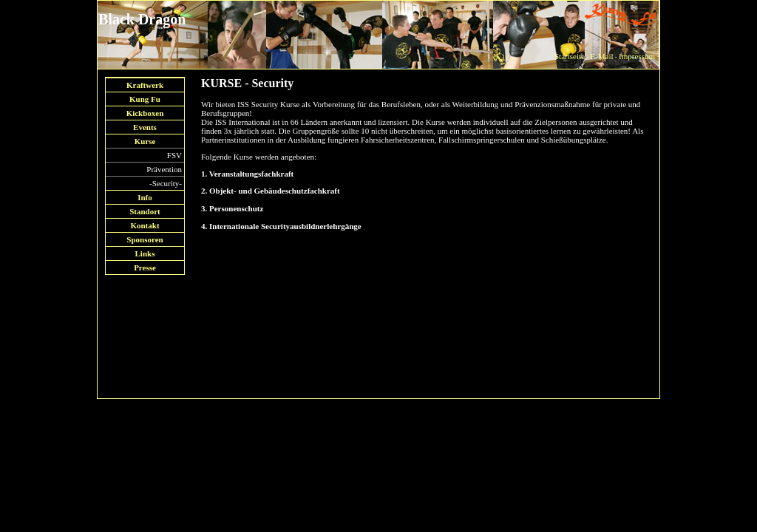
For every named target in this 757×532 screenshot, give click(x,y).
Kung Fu (145, 99)
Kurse (145, 141)
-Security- (166, 183)
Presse (145, 267)
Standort (145, 211)
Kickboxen (145, 113)
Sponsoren (145, 239)
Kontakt (145, 225)
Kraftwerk (145, 85)
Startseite (570, 56)
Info (145, 197)
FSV (174, 155)
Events (145, 127)
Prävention (164, 169)
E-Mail (601, 56)
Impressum (637, 56)
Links (145, 253)
